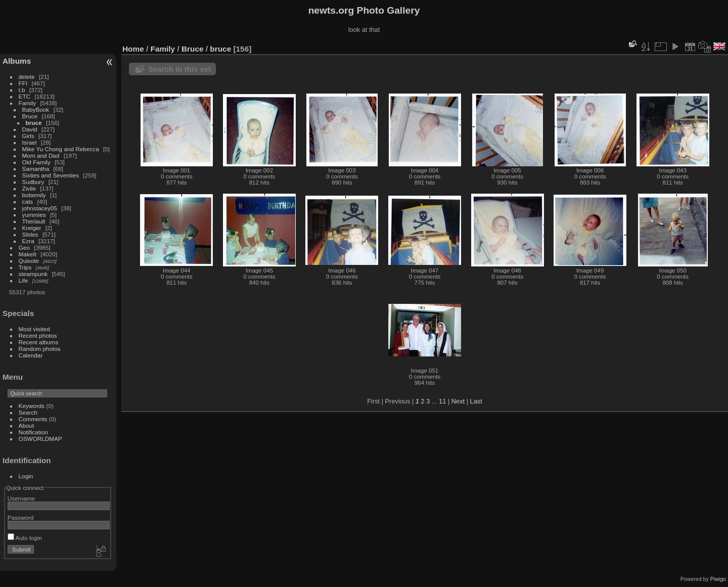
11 (442, 401)
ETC (25, 96)
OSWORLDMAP (40, 439)
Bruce (30, 116)
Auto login (25, 538)
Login (26, 476)
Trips (25, 267)
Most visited (34, 329)
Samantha (36, 169)
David (30, 129)
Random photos (40, 349)
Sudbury (33, 182)
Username (21, 498)
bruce (34, 123)
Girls (28, 136)
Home (133, 49)
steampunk (33, 274)
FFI (23, 83)
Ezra (28, 241)
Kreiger (32, 228)
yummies (34, 215)
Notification (33, 432)
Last (476, 401)
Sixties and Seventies (51, 175)
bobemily (34, 195)
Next (458, 401)
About (27, 425)
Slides (30, 234)
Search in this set (179, 69)
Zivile (29, 188)
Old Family (36, 162)
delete (27, 77)
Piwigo (718, 579)
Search (28, 412)
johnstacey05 (40, 208)
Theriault (34, 221)
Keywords (32, 406)
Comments (33, 419)
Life (24, 280)
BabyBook (36, 109)
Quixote (29, 261)
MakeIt (28, 254)
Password (21, 517)
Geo (24, 247)
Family (28, 103)
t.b (22, 90)
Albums (17, 61)
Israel (30, 142)
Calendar (31, 355)
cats (28, 201)
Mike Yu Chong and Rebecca (61, 149)
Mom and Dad (41, 155)
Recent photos (38, 335)
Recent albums (38, 342)
